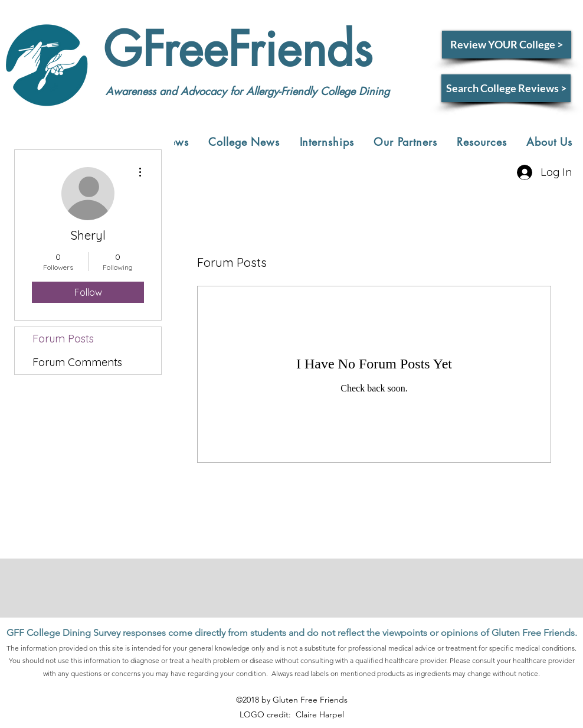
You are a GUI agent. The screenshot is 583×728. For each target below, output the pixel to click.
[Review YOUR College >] (507, 45)
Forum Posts (63, 339)
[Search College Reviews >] (506, 88)
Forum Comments (77, 362)
